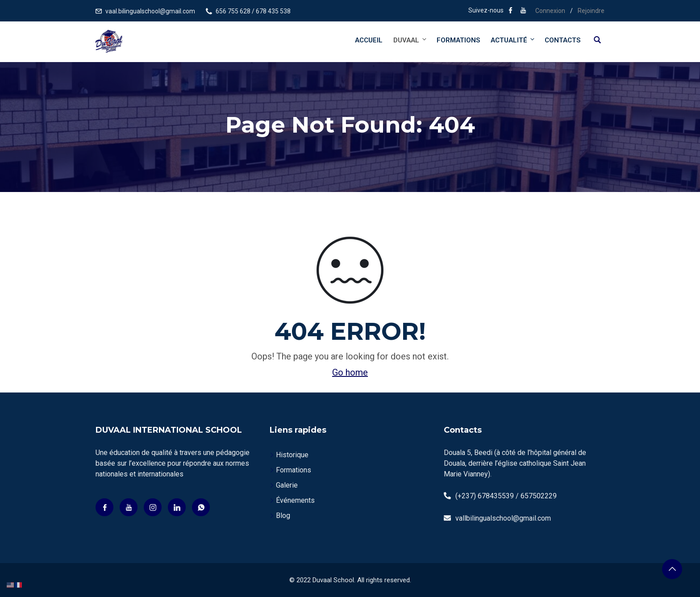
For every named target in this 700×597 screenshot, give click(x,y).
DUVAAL (410, 40)
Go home (350, 372)
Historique (292, 455)
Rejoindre (591, 11)
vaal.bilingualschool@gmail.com (150, 11)
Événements (295, 500)
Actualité (513, 40)
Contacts (562, 40)
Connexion (550, 11)
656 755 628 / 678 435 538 (253, 11)
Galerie (287, 485)
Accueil (369, 40)
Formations (458, 40)
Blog (283, 516)
